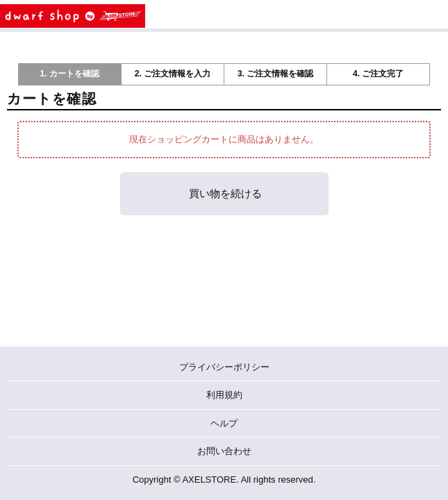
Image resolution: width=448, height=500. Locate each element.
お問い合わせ (224, 451)
